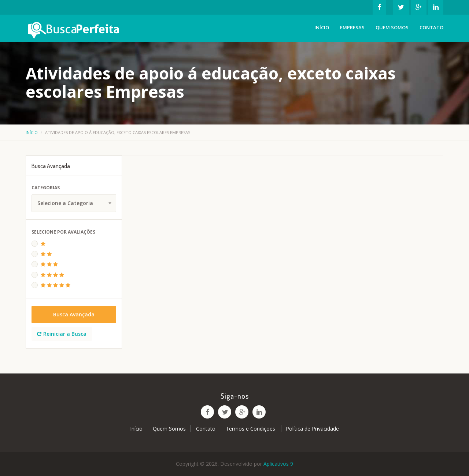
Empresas (352, 27)
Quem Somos (392, 27)
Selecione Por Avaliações (63, 232)
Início (322, 27)
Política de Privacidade (312, 429)
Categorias (46, 188)
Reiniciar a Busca (62, 334)
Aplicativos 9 (278, 464)
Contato (431, 27)
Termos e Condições (251, 429)
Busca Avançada (74, 314)
